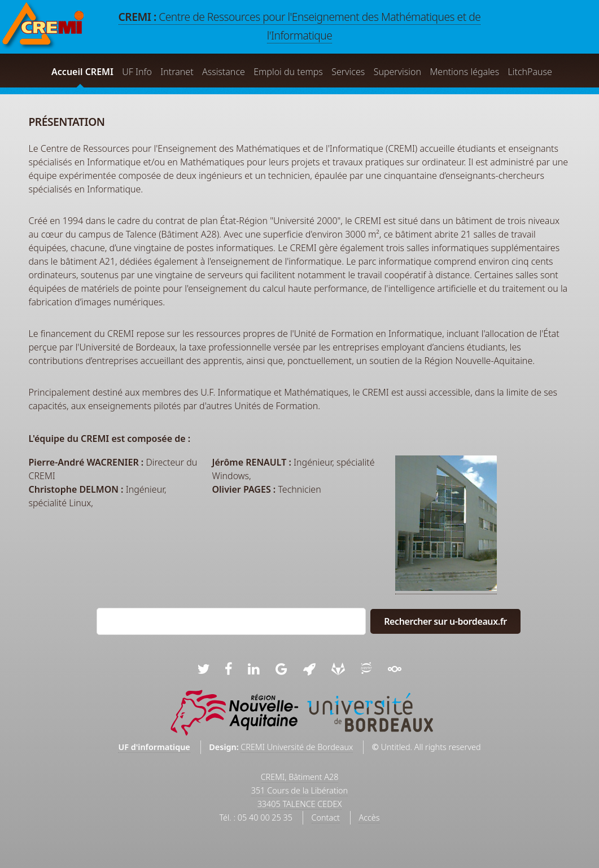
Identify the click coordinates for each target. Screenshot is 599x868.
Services (348, 72)
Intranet (177, 72)
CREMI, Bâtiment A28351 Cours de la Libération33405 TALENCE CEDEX (299, 790)
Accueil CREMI (82, 72)
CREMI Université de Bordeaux (297, 747)
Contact (326, 817)
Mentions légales (464, 72)
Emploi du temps (288, 72)
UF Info (137, 72)
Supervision (397, 72)
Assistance (224, 72)
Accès (369, 817)
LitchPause (530, 72)
